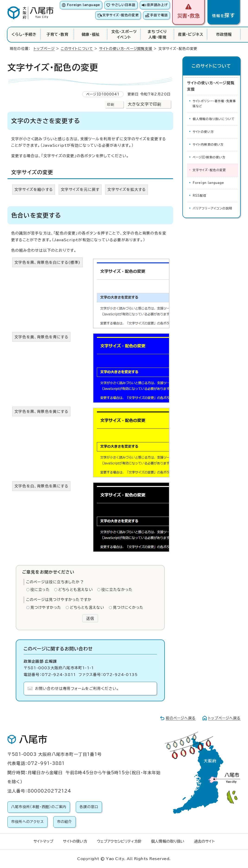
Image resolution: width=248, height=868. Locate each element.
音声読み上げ (157, 5)
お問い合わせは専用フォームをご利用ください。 (77, 689)
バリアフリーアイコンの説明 (213, 208)
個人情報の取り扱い (168, 841)
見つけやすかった (46, 607)
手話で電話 (159, 15)
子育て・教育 (57, 34)
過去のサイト (204, 841)
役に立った (40, 590)
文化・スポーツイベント (124, 34)
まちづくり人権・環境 (157, 34)
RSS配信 (200, 196)
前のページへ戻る (181, 718)
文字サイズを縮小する (34, 189)
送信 (90, 618)
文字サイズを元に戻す (80, 189)
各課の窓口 (89, 807)
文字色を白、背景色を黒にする (41, 486)
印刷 (111, 104)
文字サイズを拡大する (127, 189)
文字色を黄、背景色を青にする (41, 337)
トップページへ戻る (224, 718)
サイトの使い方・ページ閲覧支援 (126, 49)
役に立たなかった (117, 590)
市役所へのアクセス (27, 822)
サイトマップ (43, 841)
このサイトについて (77, 49)
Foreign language (84, 5)
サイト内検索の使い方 (208, 145)
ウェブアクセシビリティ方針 (119, 841)
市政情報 (224, 34)
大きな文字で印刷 (145, 104)
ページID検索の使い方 (209, 157)
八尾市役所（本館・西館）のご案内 (39, 807)
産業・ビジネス (191, 34)
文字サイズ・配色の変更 (121, 15)
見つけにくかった (128, 607)
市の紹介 (65, 822)
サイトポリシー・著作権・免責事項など (214, 104)
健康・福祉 (91, 34)
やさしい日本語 (123, 5)
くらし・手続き (24, 34)
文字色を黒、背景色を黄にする (41, 411)
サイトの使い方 (203, 132)
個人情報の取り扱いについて (214, 119)
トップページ (44, 49)
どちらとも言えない (76, 590)
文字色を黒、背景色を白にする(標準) (48, 262)
